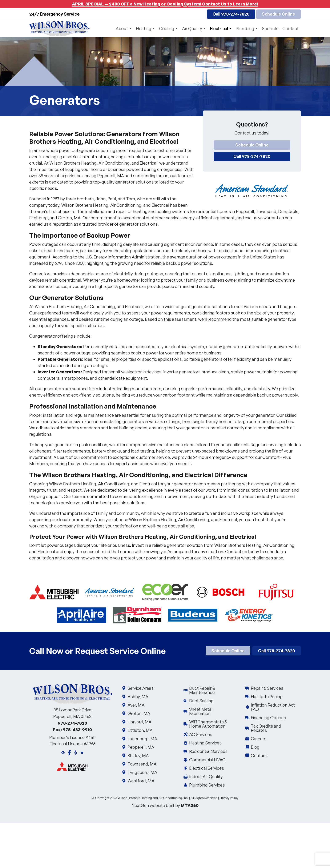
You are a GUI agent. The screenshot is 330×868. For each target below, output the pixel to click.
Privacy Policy (229, 798)
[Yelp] (76, 752)
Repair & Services (267, 688)
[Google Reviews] (82, 752)
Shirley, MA (138, 756)
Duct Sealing (201, 701)
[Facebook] (69, 752)
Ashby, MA (138, 697)
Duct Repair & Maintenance (211, 690)
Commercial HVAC (207, 760)
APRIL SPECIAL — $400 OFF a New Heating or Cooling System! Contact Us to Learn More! (165, 4)
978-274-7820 (73, 723)
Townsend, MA (142, 764)
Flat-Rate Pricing (267, 697)
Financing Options (268, 718)
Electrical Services (206, 768)
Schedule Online (278, 14)
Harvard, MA (139, 722)
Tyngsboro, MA (142, 772)
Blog (255, 747)
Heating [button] (144, 29)
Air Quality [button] (192, 29)
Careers (258, 739)
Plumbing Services (207, 785)
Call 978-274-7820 (231, 14)
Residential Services (208, 751)
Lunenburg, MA (142, 739)
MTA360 (190, 805)
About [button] (122, 29)
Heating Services (205, 743)
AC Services (200, 734)
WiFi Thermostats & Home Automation (211, 724)
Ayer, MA (136, 705)
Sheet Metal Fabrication (211, 711)
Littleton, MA (140, 730)
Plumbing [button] (245, 29)
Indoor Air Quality (206, 777)
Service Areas (140, 688)
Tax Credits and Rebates (273, 728)
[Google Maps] (63, 752)
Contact (291, 29)
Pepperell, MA (141, 747)
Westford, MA (141, 781)
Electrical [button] (219, 29)
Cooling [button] (167, 29)
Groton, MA (139, 713)
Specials (270, 29)
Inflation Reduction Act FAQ (273, 707)
